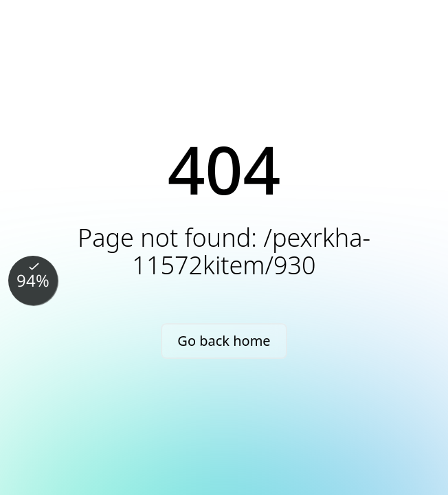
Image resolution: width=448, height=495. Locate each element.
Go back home (224, 341)
